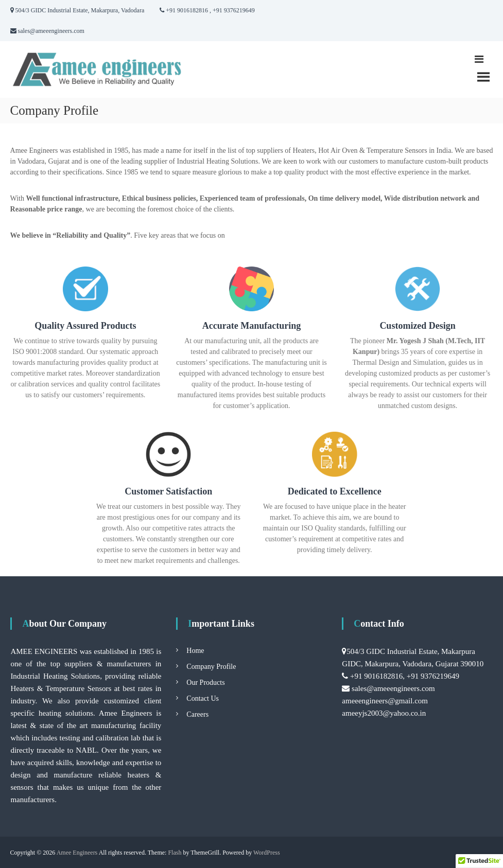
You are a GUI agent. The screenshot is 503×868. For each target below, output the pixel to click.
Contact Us (203, 698)
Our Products (205, 683)
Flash (175, 853)
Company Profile (211, 667)
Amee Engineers (77, 853)
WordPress (267, 853)
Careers (197, 714)
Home (195, 651)
